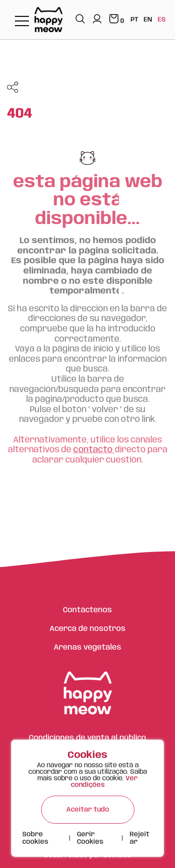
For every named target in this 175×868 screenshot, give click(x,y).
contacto (94, 450)
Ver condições (105, 782)
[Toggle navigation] (22, 22)
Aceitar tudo (88, 810)
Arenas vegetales (87, 647)
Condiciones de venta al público (87, 738)
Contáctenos (87, 610)
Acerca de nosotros (87, 629)
